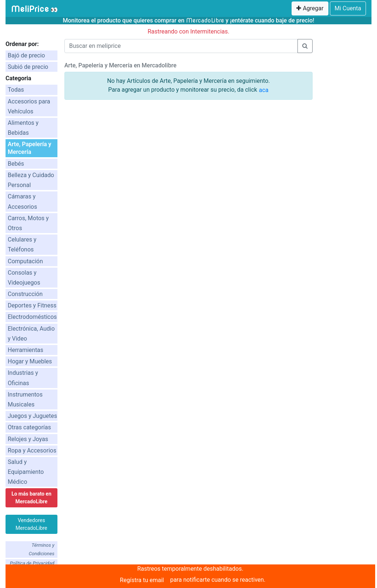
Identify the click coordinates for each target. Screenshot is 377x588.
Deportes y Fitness (32, 305)
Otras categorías (29, 427)
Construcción (25, 294)
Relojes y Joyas (28, 439)
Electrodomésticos (32, 317)
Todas (16, 90)
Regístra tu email (142, 580)
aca (264, 90)
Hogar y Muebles (30, 361)
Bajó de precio (26, 55)
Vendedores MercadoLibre (31, 524)
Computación (25, 261)
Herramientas (26, 350)
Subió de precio (28, 67)
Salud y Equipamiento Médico (26, 472)
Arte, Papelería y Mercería (29, 148)
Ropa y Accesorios (32, 450)
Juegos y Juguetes (32, 416)
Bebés (16, 164)
